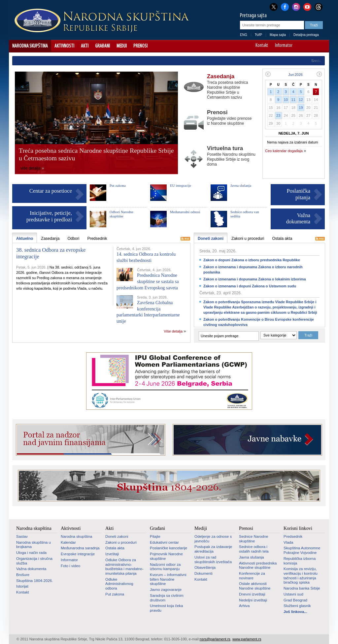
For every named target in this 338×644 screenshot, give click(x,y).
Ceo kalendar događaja (284, 151)
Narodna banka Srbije (302, 588)
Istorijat (22, 586)
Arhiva (244, 606)
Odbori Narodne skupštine (121, 214)
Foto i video (70, 566)
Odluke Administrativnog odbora (119, 584)
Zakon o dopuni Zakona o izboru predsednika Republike (252, 260)
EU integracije (181, 185)
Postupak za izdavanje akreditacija (213, 549)
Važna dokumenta (298, 219)
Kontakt (262, 46)
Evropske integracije (78, 554)
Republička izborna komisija (300, 561)
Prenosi (140, 46)
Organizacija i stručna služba (34, 561)
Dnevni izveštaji (252, 594)
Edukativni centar (164, 542)
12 (301, 100)
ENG (244, 35)
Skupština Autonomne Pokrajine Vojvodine (302, 550)
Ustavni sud (293, 594)
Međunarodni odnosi (185, 212)
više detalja (31, 168)
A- (303, 46)
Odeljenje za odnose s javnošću (213, 539)
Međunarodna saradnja (80, 548)
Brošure (23, 575)
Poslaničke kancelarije (169, 548)
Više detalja (173, 331)
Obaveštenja (205, 567)
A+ (312, 46)
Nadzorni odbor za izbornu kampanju (165, 567)
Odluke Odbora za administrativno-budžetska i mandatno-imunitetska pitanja (124, 567)
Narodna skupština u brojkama (34, 545)
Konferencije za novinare (252, 576)
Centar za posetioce (51, 191)
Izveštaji (112, 554)
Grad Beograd (295, 600)
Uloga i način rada (31, 553)
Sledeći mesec (319, 74)
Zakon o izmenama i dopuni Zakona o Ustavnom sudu (250, 286)
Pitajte (155, 536)
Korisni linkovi (298, 528)
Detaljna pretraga (306, 35)
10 (286, 100)
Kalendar (68, 542)
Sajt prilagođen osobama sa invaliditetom (321, 46)
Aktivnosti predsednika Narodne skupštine (258, 565)
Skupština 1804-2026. (34, 581)
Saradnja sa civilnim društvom (167, 598)
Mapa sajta (278, 35)
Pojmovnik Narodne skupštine (166, 556)
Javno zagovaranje (166, 590)
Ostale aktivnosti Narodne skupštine (255, 586)
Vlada (288, 542)
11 (293, 100)
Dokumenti (203, 573)
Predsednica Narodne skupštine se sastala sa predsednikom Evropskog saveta (148, 281)
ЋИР (258, 35)
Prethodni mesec (268, 74)
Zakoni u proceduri (121, 542)
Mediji (122, 46)
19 (301, 108)
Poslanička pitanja (299, 194)
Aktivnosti (64, 46)
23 (278, 115)
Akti (85, 46)
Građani (102, 46)
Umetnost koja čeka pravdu (166, 608)
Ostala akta (115, 548)
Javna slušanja (241, 185)
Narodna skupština (30, 46)
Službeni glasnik (297, 606)
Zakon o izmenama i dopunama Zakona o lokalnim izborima (255, 279)
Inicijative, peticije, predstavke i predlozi (49, 216)
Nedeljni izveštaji (253, 600)
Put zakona (118, 185)
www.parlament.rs (247, 639)
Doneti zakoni (117, 536)
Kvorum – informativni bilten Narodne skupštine (168, 579)
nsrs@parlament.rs (215, 639)
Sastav (22, 536)
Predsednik (293, 536)
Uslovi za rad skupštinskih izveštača (213, 560)
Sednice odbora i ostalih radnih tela (254, 549)
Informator (284, 46)
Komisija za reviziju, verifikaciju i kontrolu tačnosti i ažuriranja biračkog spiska (301, 576)
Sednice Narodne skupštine (253, 539)
